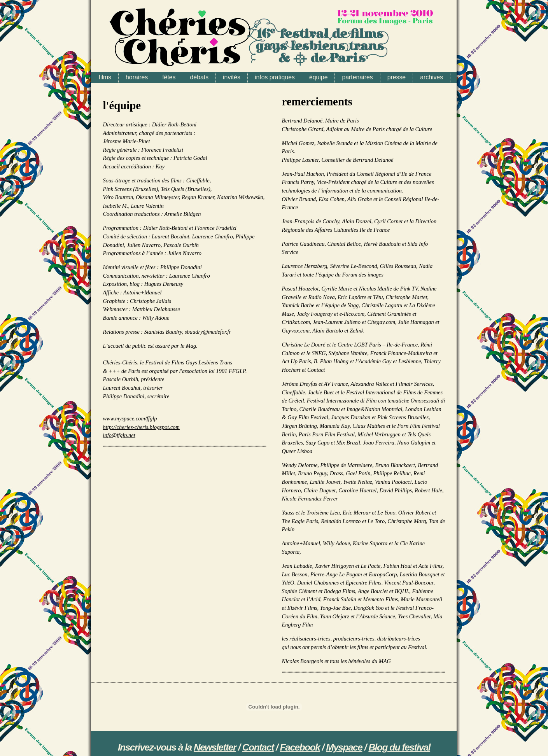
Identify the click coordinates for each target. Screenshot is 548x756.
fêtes (169, 77)
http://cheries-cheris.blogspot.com (141, 427)
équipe (319, 77)
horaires (137, 77)
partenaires (357, 77)
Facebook (300, 747)
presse (397, 77)
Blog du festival (399, 747)
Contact (258, 747)
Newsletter (215, 747)
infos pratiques (275, 77)
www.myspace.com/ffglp (130, 418)
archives (432, 77)
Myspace (344, 747)
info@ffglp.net (119, 435)
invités (232, 77)
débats (200, 77)
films (105, 77)
